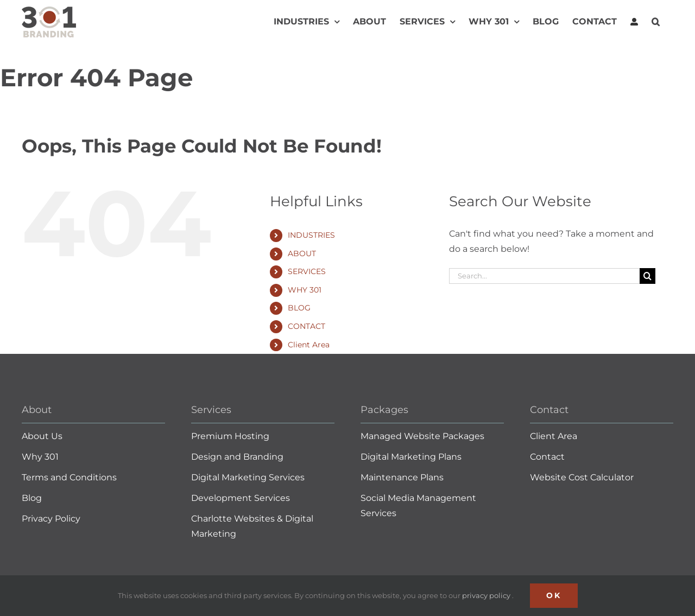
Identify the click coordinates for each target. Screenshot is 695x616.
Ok (554, 595)
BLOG (299, 308)
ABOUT (302, 253)
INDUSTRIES (311, 235)
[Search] (647, 276)
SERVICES (307, 271)
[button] (656, 22)
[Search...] (544, 276)
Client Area (309, 345)
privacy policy (487, 595)
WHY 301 (305, 290)
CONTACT (307, 326)
